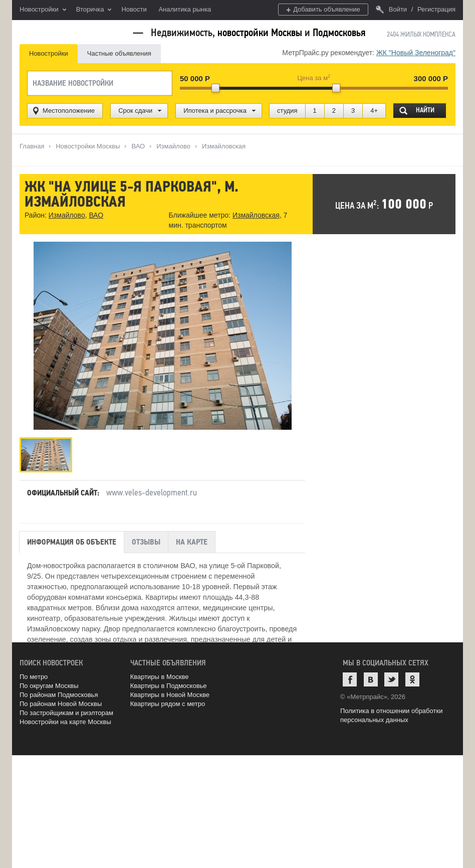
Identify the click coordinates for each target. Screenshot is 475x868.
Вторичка (94, 10)
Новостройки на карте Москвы (65, 722)
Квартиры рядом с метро (168, 704)
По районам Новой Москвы (61, 704)
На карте (192, 542)
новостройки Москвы (260, 33)
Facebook (350, 679)
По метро (34, 677)
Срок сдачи (135, 111)
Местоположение (69, 111)
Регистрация (436, 9)
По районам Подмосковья (59, 695)
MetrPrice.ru (72, 31)
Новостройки (43, 10)
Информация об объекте (72, 542)
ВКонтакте (371, 679)
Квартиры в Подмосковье (169, 686)
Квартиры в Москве (160, 677)
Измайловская (256, 215)
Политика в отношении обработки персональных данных (391, 715)
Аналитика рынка (185, 9)
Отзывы (146, 542)
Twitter (391, 679)
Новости (134, 9)
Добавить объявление (323, 10)
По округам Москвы (49, 686)
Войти (391, 9)
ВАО (96, 215)
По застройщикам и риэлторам (66, 713)
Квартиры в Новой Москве (170, 695)
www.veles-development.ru (152, 492)
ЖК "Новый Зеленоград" (416, 53)
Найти (425, 110)
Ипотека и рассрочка (215, 111)
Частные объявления (119, 53)
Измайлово (67, 215)
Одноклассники (412, 679)
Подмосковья (339, 33)
